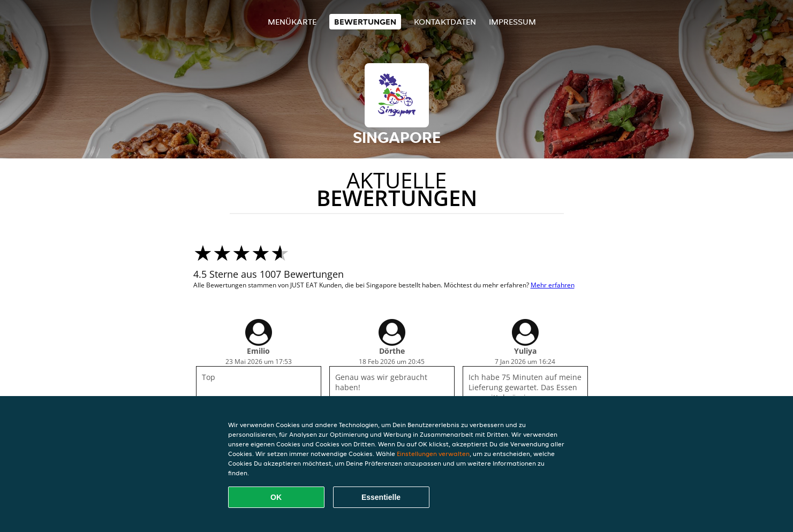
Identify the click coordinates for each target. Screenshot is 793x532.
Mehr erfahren (553, 285)
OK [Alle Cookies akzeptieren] (276, 497)
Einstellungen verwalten (433, 454)
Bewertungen (365, 22)
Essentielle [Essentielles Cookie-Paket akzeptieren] (381, 497)
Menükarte (292, 22)
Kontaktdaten (445, 22)
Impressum (512, 22)
